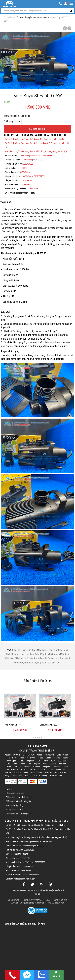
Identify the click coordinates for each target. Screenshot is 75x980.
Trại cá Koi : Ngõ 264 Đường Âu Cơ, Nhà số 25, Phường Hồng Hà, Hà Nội (36, 151)
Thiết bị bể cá (61, 773)
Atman (39, 755)
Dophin (66, 758)
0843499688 (27, 180)
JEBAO (8, 764)
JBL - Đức (62, 761)
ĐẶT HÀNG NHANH (38, 129)
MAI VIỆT (18, 767)
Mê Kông (37, 767)
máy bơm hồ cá (48, 654)
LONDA (8, 767)
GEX (38, 761)
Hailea (46, 761)
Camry (48, 758)
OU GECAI (41, 770)
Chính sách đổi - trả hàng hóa (18, 814)
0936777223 (38, 160)
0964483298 (22, 168)
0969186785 (25, 185)
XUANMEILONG (56, 776)
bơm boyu (17, 650)
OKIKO (24, 770)
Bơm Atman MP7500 (48, 725)
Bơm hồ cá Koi (44, 17)
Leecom (53, 764)
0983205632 (24, 156)
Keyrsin (37, 764)
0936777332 (27, 160)
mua (59, 663)
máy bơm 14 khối (45, 650)
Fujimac (30, 761)
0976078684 (47, 156)
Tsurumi (28, 776)
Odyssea (15, 770)
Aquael (8, 755)
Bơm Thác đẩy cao (20, 758)
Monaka (57, 767)
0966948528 (35, 156)
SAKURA (8, 773)
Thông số (6, 202)
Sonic (40, 773)
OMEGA (32, 770)
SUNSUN (49, 773)
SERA (26, 773)
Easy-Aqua (12, 761)
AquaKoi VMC (29, 755)
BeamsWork (49, 755)
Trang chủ (8, 17)
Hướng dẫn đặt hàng (15, 805)
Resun (58, 770)
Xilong (45, 776)
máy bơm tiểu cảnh (46, 663)
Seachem (18, 773)
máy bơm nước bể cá (25, 658)
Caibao (40, 758)
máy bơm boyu (29, 650)
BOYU (7, 102)
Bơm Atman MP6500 (13, 725)
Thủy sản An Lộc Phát (14, 776)
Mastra (27, 767)
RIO (65, 770)
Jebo (15, 764)
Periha (51, 770)
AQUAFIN (17, 755)
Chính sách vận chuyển (15, 793)
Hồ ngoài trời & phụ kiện (26, 17)
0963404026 (28, 164)
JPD (30, 764)
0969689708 (39, 176)
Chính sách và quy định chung (19, 797)
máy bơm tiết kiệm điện (28, 654)
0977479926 (25, 172)
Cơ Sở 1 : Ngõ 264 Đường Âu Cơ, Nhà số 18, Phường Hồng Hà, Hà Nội (35, 139)
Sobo (33, 773)
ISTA (53, 761)
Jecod (23, 764)
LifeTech (63, 764)
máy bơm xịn (30, 663)
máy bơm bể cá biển (45, 658)
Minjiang (47, 767)
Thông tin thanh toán (15, 810)
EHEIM (22, 761)
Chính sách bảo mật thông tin (18, 801)
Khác (45, 764)
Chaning (57, 758)
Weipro (37, 776)
